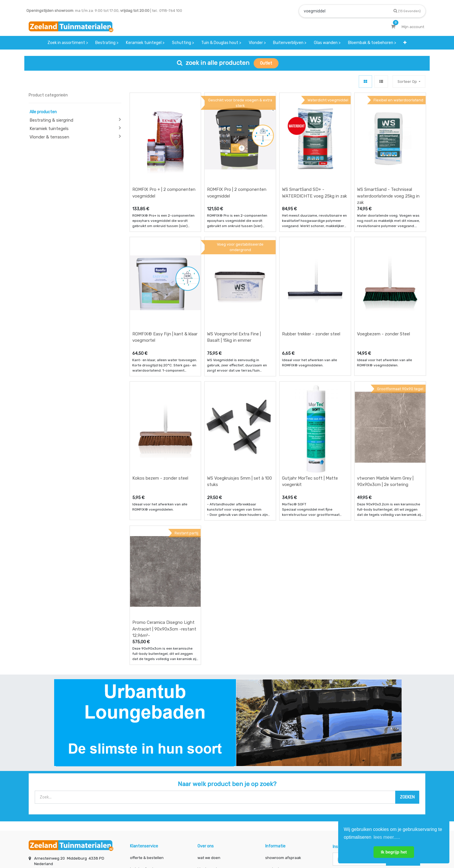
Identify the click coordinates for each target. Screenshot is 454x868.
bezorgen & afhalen (148, 804)
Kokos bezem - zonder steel (160, 421)
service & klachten (147, 815)
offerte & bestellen (147, 781)
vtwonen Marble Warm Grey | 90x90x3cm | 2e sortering (385, 424)
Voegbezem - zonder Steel (383, 295)
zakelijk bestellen (213, 804)
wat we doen (209, 781)
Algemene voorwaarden (198, 844)
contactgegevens (281, 793)
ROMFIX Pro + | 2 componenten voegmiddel (164, 174)
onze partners (278, 815)
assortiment (276, 804)
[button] (405, 43)
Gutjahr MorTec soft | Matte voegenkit (310, 424)
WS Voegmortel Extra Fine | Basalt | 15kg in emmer (234, 299)
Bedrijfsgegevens (246, 844)
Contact (44, 808)
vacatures (207, 815)
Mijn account (155, 844)
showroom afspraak (283, 781)
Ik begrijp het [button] (394, 852)
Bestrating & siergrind (51, 120)
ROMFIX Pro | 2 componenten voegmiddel (237, 174)
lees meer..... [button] (387, 837)
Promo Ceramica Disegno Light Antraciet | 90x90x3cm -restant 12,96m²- (164, 552)
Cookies (303, 844)
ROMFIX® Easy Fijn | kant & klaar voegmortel (165, 299)
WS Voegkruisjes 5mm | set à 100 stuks (239, 424)
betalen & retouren (147, 793)
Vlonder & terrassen (49, 137)
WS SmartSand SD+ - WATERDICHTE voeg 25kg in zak (314, 174)
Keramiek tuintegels (49, 129)
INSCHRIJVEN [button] (403, 782)
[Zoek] (407, 11)
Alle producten (43, 112)
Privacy (279, 844)
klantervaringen (212, 793)
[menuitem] (68, 43)
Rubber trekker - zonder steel (311, 295)
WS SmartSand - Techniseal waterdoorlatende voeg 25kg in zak (388, 177)
